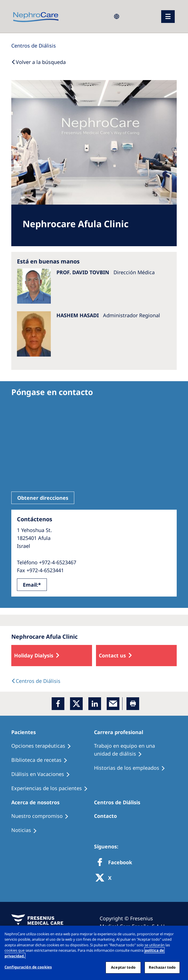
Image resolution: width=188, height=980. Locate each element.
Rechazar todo (162, 967)
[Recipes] (42, 760)
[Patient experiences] (52, 788)
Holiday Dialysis (34, 655)
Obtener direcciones (43, 498)
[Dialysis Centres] (34, 46)
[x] (76, 704)
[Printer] (133, 704)
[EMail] (113, 704)
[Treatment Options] (44, 746)
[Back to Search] (39, 62)
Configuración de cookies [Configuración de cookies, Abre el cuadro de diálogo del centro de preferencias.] (28, 967)
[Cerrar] (179, 935)
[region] (94, 953)
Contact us (112, 655)
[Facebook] (58, 704)
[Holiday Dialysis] (43, 774)
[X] (105, 878)
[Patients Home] (26, 732)
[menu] (168, 17)
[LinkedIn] (95, 704)
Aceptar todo (123, 967)
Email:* (32, 585)
